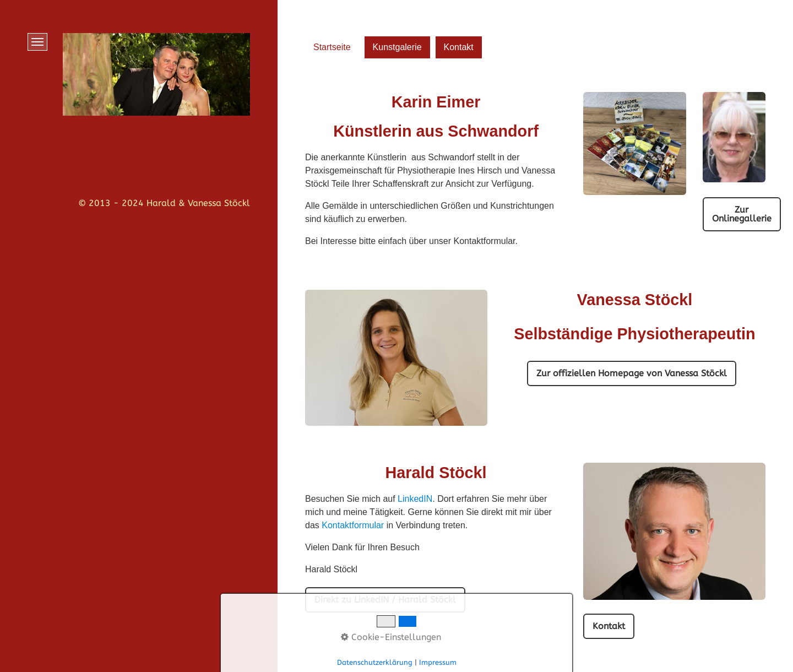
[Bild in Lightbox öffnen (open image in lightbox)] (674, 531)
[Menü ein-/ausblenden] (37, 42)
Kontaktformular (353, 525)
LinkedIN (415, 499)
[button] (742, 214)
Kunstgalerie (397, 47)
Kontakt (459, 47)
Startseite (332, 47)
